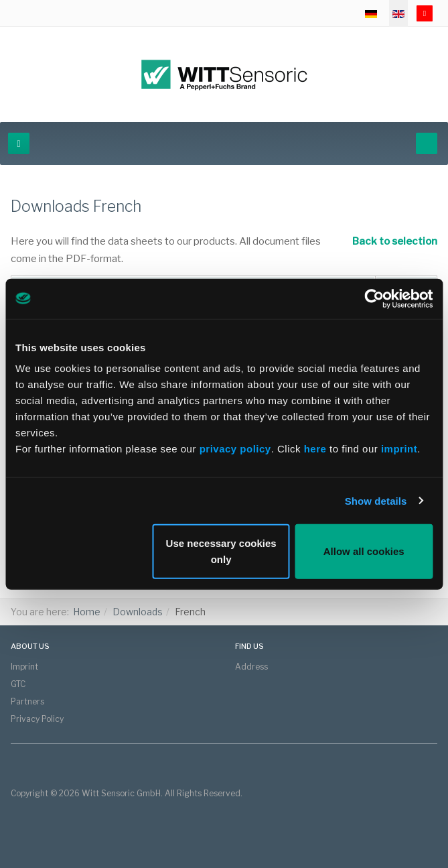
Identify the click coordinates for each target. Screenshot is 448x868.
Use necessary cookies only (221, 551)
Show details (376, 500)
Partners (27, 701)
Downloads (138, 612)
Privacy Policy (37, 719)
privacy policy (235, 449)
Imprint (24, 667)
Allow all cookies (364, 551)
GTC (18, 684)
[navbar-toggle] (19, 143)
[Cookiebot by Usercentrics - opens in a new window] (374, 298)
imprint (399, 449)
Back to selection (388, 241)
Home (87, 612)
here (317, 449)
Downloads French (76, 206)
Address (251, 667)
